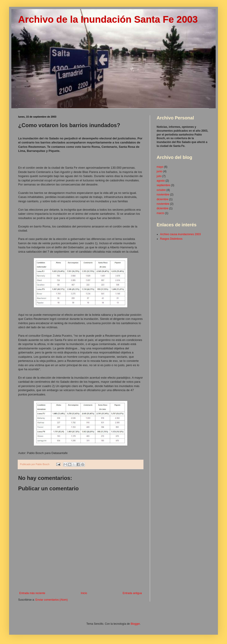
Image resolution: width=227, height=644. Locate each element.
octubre (161, 190)
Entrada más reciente (32, 593)
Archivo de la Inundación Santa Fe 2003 (108, 19)
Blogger (135, 624)
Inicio (84, 593)
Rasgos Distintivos (171, 239)
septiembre (163, 185)
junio (159, 171)
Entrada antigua (132, 593)
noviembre (163, 195)
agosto (161, 181)
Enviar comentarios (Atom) (52, 600)
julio (159, 176)
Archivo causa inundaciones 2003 (180, 234)
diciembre (163, 199)
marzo (160, 213)
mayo (160, 167)
